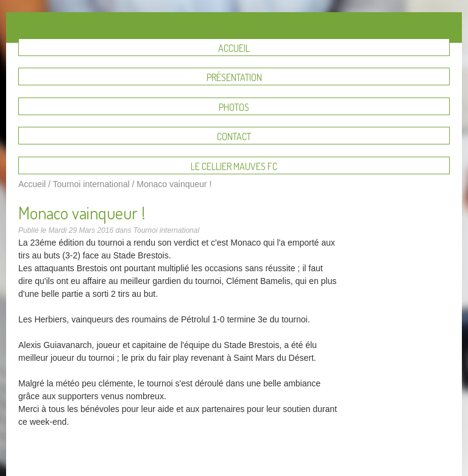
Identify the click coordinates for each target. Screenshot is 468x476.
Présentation (234, 77)
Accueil (234, 48)
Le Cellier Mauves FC (234, 166)
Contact (234, 137)
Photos (234, 107)
